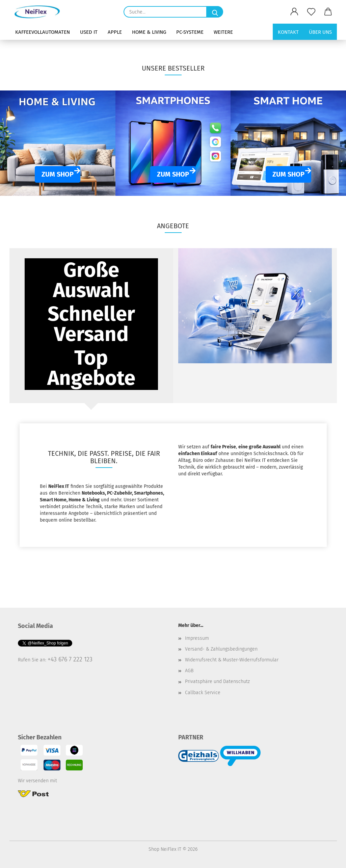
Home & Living (149, 32)
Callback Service (203, 693)
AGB (189, 671)
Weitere (223, 32)
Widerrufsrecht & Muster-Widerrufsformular (232, 660)
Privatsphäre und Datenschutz (217, 681)
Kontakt (288, 32)
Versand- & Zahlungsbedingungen (221, 649)
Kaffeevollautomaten (43, 32)
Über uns (320, 32)
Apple (115, 32)
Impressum (197, 638)
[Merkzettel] (311, 12)
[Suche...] (215, 12)
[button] (294, 12)
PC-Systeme (190, 32)
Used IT (89, 32)
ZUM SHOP (58, 174)
